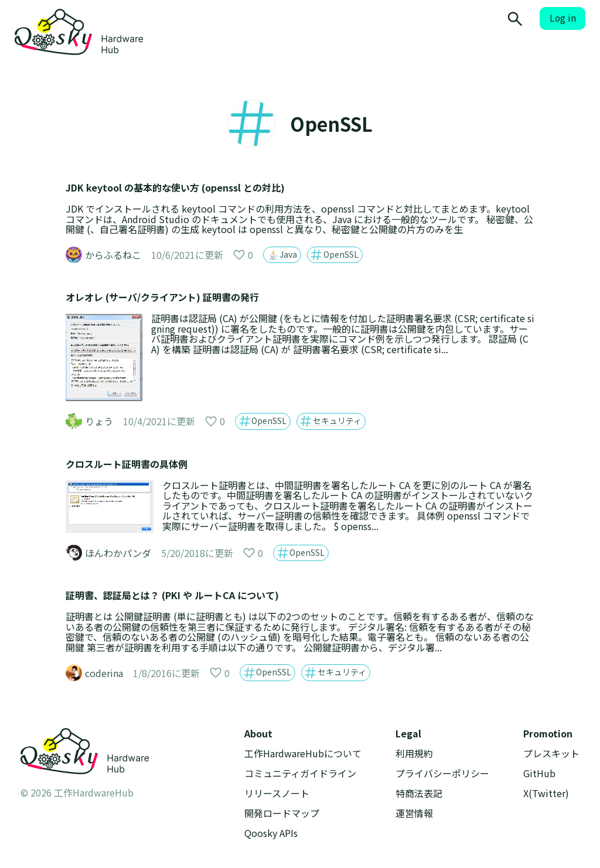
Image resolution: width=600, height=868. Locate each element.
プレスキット (551, 753)
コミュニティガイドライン (300, 773)
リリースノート (277, 793)
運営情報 (414, 813)
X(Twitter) (546, 793)
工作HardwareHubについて (303, 753)
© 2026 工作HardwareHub (77, 792)
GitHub (539, 773)
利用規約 (414, 753)
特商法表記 (419, 793)
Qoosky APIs (271, 833)
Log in (563, 18)
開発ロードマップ (282, 813)
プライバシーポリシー (442, 773)
